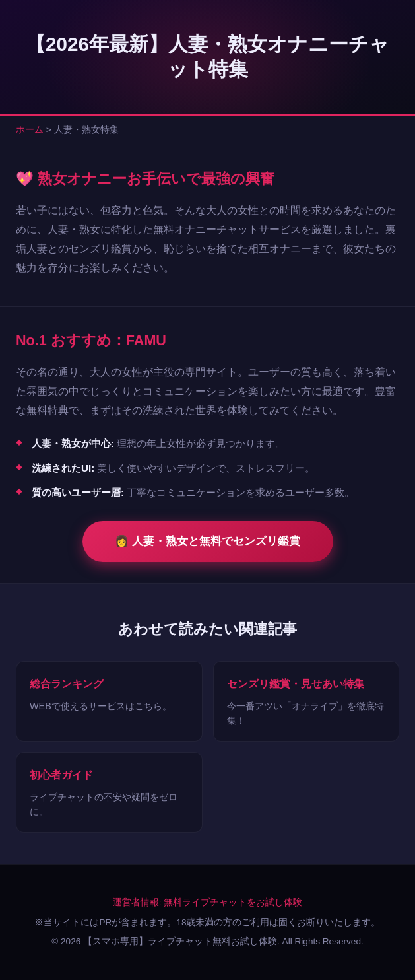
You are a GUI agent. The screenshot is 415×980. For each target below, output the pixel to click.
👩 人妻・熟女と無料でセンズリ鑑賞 (207, 541)
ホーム (30, 130)
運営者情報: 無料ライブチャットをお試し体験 (208, 902)
